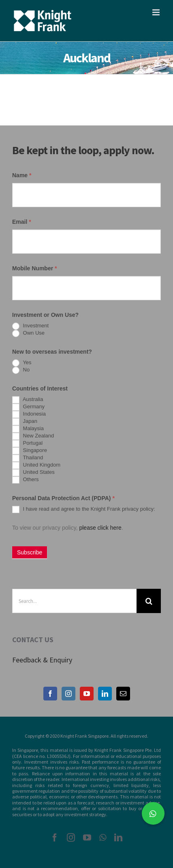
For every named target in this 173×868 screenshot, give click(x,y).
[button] (153, 813)
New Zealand (33, 436)
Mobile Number (34, 268)
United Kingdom (36, 465)
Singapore (30, 451)
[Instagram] (68, 694)
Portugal (27, 444)
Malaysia (28, 429)
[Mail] (123, 694)
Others (26, 480)
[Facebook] (50, 694)
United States (33, 473)
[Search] (149, 601)
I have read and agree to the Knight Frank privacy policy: (84, 509)
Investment (30, 326)
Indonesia (29, 414)
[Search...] (74, 601)
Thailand (28, 458)
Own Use (28, 333)
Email (22, 222)
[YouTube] (87, 694)
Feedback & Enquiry (42, 660)
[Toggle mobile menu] (157, 12)
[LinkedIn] (105, 694)
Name (22, 175)
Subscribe (30, 552)
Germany (28, 407)
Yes (22, 363)
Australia (28, 400)
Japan (25, 422)
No (21, 370)
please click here (100, 528)
